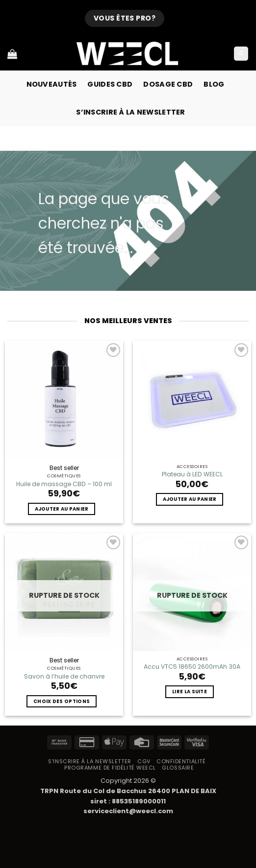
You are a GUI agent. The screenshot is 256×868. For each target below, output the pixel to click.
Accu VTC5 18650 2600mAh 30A (192, 667)
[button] (241, 54)
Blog (214, 84)
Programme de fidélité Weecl (110, 768)
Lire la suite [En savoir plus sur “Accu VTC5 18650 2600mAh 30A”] (190, 692)
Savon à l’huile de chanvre (64, 677)
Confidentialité (181, 761)
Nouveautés (52, 84)
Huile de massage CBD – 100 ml (64, 484)
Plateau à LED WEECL (192, 474)
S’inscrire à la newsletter (131, 112)
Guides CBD (110, 84)
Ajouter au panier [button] (62, 509)
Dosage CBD (168, 84)
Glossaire (178, 768)
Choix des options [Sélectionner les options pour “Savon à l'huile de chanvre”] (62, 701)
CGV (144, 761)
